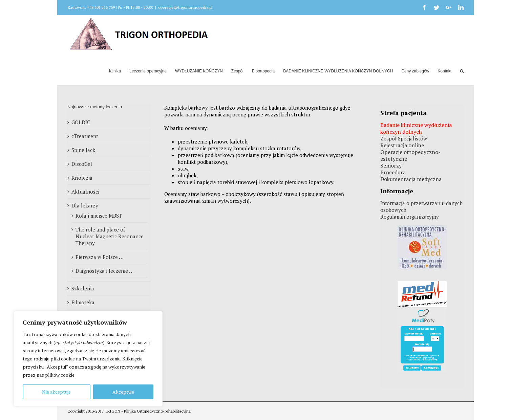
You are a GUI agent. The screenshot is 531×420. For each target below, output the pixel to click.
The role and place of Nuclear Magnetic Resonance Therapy (110, 236)
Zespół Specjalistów (404, 138)
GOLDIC (81, 122)
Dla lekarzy (85, 205)
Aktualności (85, 192)
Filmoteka (83, 302)
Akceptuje (123, 392)
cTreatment (85, 136)
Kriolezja (82, 178)
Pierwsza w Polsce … (99, 257)
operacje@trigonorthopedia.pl (185, 7)
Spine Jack (83, 150)
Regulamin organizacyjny (410, 217)
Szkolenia (83, 288)
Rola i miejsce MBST (99, 216)
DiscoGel (82, 164)
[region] (88, 359)
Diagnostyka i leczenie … (104, 271)
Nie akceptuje (56, 392)
